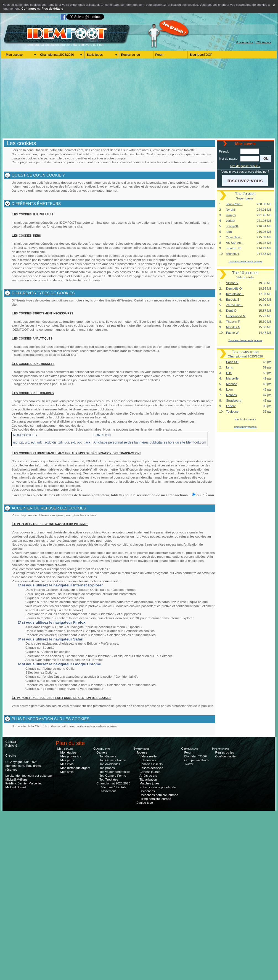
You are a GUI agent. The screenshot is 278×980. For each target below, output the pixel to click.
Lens (229, 367)
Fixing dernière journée (155, 799)
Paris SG (232, 362)
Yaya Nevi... (234, 237)
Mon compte (51, 17)
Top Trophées (109, 779)
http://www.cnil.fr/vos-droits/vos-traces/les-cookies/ (81, 726)
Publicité (11, 746)
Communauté (190, 749)
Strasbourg (234, 400)
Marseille (232, 378)
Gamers (102, 752)
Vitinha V (232, 283)
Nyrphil (231, 210)
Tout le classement (245, 419)
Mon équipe (68, 752)
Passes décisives (151, 768)
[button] (266, 159)
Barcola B (233, 300)
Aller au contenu (15, 17)
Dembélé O (234, 289)
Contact (11, 742)
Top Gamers (108, 756)
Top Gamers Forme (113, 760)
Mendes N (233, 327)
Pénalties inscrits (151, 764)
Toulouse (232, 412)
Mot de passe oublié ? (245, 166)
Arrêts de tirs (148, 776)
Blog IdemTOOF (201, 55)
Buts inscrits (148, 760)
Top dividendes (110, 764)
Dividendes (147, 791)
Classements (102, 749)
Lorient (231, 406)
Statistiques (95, 55)
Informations (221, 749)
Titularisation (148, 779)
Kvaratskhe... (235, 294)
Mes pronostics (71, 756)
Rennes (231, 395)
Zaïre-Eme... (235, 305)
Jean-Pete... (234, 204)
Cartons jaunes (150, 772)
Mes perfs (67, 760)
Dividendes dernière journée (159, 795)
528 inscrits (263, 42)
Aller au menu (34, 17)
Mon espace (14, 55)
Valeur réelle (148, 756)
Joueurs (142, 752)
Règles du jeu (130, 55)
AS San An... (235, 243)
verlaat (231, 221)
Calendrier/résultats (245, 427)
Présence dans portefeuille (158, 787)
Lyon (229, 389)
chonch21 (233, 254)
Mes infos (67, 764)
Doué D (231, 311)
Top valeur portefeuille (114, 772)
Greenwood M (236, 316)
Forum (160, 55)
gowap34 (232, 226)
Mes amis (67, 772)
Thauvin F (233, 322)
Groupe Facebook (197, 760)
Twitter (189, 764)
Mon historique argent (75, 768)
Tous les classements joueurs (245, 340)
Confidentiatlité (226, 756)
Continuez (29, 9)
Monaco (232, 384)
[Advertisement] (139, 98)
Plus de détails (52, 9)
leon (229, 232)
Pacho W (232, 333)
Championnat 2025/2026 (57, 55)
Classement (108, 791)
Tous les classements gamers (245, 261)
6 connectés (245, 42)
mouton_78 (234, 248)
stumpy (231, 215)
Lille (229, 373)
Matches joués (149, 783)
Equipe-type (145, 803)
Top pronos (107, 768)
